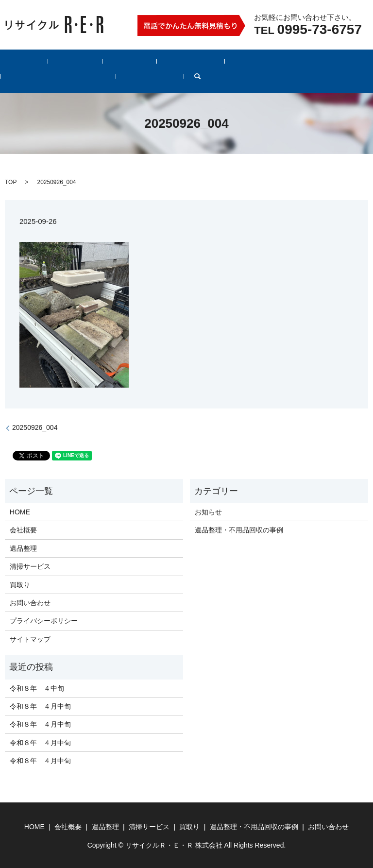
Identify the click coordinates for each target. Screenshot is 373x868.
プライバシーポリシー (44, 620)
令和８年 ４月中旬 (40, 706)
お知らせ (208, 511)
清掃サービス (143, 61)
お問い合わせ (333, 61)
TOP (11, 181)
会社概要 (54, 61)
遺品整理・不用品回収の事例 (255, 61)
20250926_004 (35, 427)
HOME (17, 61)
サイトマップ (30, 638)
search (14, 78)
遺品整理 (95, 61)
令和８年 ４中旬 (37, 687)
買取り (187, 61)
